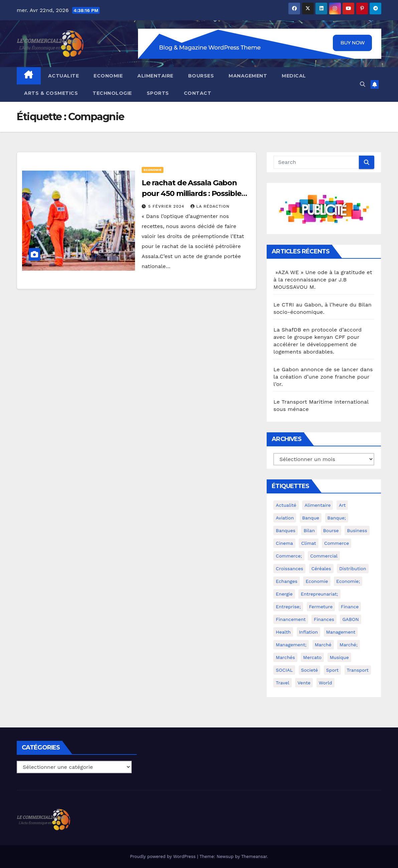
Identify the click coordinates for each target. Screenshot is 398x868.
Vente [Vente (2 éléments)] (304, 683)
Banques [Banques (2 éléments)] (286, 530)
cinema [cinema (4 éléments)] (284, 543)
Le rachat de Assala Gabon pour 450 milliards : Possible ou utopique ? (191, 193)
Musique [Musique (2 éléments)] (339, 657)
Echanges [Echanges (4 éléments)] (287, 581)
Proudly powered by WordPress (164, 856)
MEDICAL (294, 76)
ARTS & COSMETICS (51, 93)
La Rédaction (210, 206)
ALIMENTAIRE (155, 76)
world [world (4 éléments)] (325, 683)
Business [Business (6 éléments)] (357, 530)
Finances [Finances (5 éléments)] (324, 619)
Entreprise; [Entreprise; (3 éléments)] (288, 607)
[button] (363, 84)
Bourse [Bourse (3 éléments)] (331, 530)
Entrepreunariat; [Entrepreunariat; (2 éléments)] (319, 594)
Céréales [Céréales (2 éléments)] (321, 569)
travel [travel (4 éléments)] (282, 683)
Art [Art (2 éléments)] (342, 505)
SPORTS (158, 93)
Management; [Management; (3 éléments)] (291, 645)
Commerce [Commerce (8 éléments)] (337, 543)
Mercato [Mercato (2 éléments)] (312, 657)
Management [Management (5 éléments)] (341, 632)
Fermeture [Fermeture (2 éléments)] (321, 607)
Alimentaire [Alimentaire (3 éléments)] (317, 505)
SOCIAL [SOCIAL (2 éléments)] (284, 670)
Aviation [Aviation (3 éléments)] (285, 518)
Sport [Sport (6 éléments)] (332, 670)
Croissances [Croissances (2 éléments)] (289, 569)
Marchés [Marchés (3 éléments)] (285, 657)
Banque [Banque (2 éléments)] (311, 518)
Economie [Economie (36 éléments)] (317, 581)
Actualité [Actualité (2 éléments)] (286, 505)
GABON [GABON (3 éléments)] (350, 619)
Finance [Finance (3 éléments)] (350, 607)
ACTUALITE (64, 76)
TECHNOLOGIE (112, 93)
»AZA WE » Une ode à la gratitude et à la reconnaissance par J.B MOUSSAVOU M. (323, 280)
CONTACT (198, 93)
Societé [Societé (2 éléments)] (310, 670)
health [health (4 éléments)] (283, 632)
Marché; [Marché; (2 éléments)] (349, 645)
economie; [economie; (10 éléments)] (348, 581)
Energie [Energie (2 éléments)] (284, 594)
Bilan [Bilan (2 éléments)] (309, 530)
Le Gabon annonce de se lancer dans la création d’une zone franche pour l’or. (323, 377)
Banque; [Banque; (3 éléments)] (337, 518)
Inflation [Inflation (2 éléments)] (309, 632)
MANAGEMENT (248, 76)
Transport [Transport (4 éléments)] (358, 670)
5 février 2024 (167, 206)
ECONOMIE (108, 76)
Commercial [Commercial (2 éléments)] (324, 556)
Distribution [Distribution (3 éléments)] (353, 569)
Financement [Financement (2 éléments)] (291, 619)
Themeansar (254, 856)
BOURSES (201, 76)
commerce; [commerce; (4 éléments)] (289, 556)
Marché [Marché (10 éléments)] (323, 645)
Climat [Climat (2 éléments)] (308, 543)
